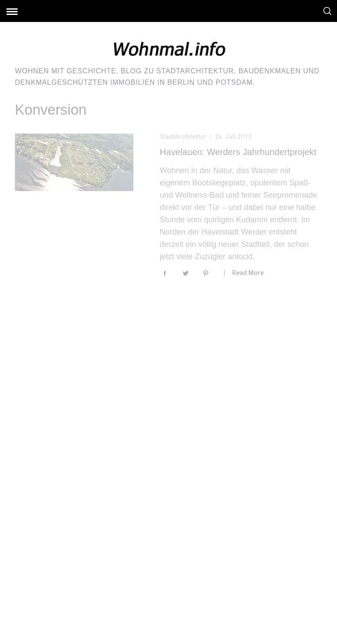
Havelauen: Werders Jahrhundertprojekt (238, 152)
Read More (248, 273)
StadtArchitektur (183, 137)
